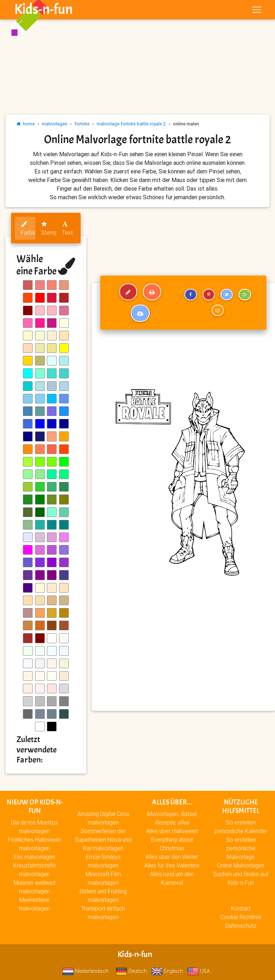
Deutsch (131, 971)
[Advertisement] (183, 654)
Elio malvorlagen (35, 857)
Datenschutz (241, 926)
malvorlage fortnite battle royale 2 (131, 124)
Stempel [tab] (49, 229)
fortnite (82, 124)
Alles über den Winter (172, 857)
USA (199, 971)
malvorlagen (55, 124)
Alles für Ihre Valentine (172, 865)
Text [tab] (67, 229)
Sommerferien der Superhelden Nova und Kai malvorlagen (103, 840)
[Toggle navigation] (257, 11)
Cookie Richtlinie (241, 917)
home (26, 124)
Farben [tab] (28, 229)
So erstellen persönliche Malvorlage (241, 848)
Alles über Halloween (172, 831)
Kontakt (241, 908)
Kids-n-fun (44, 11)
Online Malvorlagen (241, 865)
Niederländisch (85, 971)
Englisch (167, 971)
